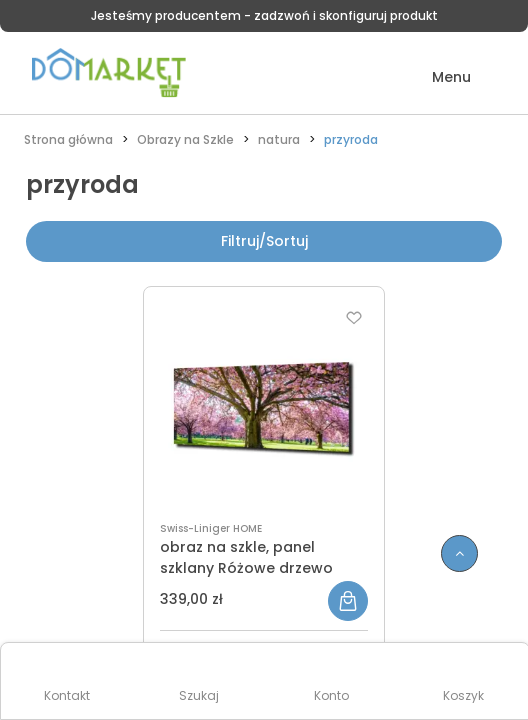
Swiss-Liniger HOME (211, 528)
